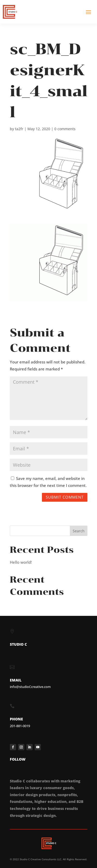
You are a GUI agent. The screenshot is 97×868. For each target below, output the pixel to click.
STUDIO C (18, 644)
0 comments (65, 129)
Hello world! (21, 562)
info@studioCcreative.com (30, 687)
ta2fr (19, 129)
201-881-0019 (20, 726)
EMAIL (16, 680)
